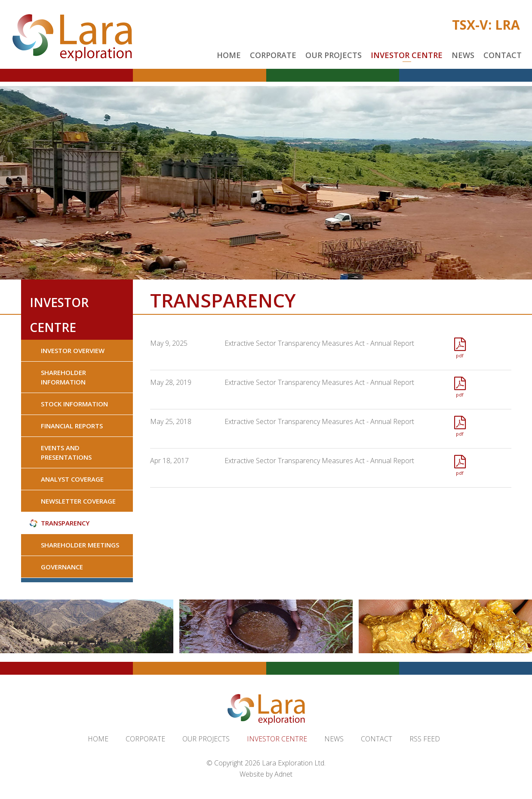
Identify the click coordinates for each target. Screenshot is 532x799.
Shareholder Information (63, 377)
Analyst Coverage (72, 479)
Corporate (273, 55)
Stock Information (74, 404)
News (463, 55)
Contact (503, 55)
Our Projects (334, 55)
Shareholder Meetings (80, 545)
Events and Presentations (66, 452)
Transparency (65, 523)
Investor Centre (407, 55)
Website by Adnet (266, 774)
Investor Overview (73, 350)
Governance (62, 567)
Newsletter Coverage (78, 501)
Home (229, 55)
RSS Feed (425, 739)
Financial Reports (72, 426)
